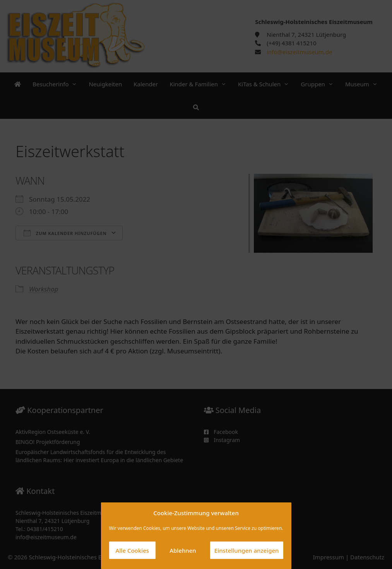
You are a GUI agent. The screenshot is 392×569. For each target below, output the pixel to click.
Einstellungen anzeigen (247, 550)
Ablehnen (183, 550)
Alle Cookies (132, 550)
